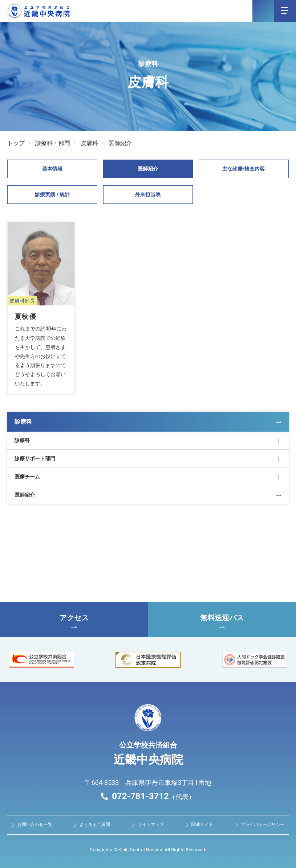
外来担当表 (148, 194)
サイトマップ (151, 824)
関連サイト (202, 824)
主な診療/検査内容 (244, 169)
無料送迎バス (222, 620)
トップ (16, 143)
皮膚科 (89, 143)
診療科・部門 (53, 143)
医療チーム (27, 476)
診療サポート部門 (35, 458)
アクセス (74, 620)
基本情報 (52, 169)
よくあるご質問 (95, 824)
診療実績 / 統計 (52, 194)
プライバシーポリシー (263, 824)
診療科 (23, 421)
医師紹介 (120, 143)
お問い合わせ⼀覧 (35, 824)
